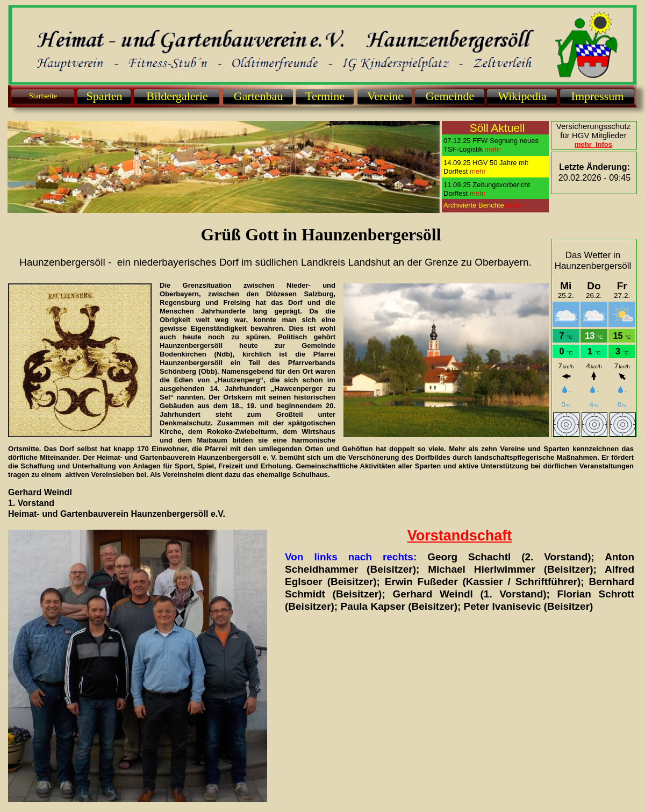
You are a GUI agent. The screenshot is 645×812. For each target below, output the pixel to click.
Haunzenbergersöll (593, 266)
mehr (514, 205)
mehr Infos (593, 144)
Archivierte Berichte (475, 205)
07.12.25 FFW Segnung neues (491, 141)
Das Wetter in (593, 255)
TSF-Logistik (463, 149)
